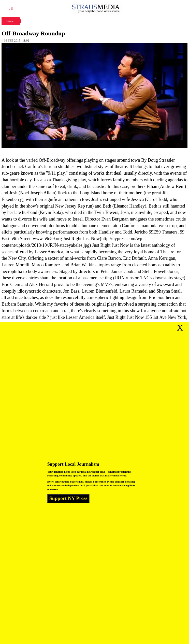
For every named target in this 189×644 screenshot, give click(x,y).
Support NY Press (68, 498)
